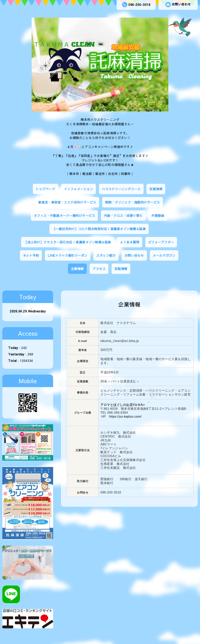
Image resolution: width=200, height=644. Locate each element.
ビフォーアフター (161, 242)
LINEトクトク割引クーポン (68, 255)
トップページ (45, 189)
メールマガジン (164, 255)
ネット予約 (31, 255)
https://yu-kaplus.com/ (125, 417)
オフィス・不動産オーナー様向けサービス (64, 215)
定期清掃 (156, 189)
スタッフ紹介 (106, 255)
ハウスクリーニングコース (121, 189)
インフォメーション (79, 189)
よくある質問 (130, 242)
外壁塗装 (158, 215)
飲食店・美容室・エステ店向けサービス (67, 202)
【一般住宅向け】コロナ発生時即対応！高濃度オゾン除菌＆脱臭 (99, 229)
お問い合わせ (178, 5)
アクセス (99, 269)
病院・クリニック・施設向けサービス (133, 202)
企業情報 (77, 269)
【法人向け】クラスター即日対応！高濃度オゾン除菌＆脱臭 (68, 242)
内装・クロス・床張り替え (123, 215)
